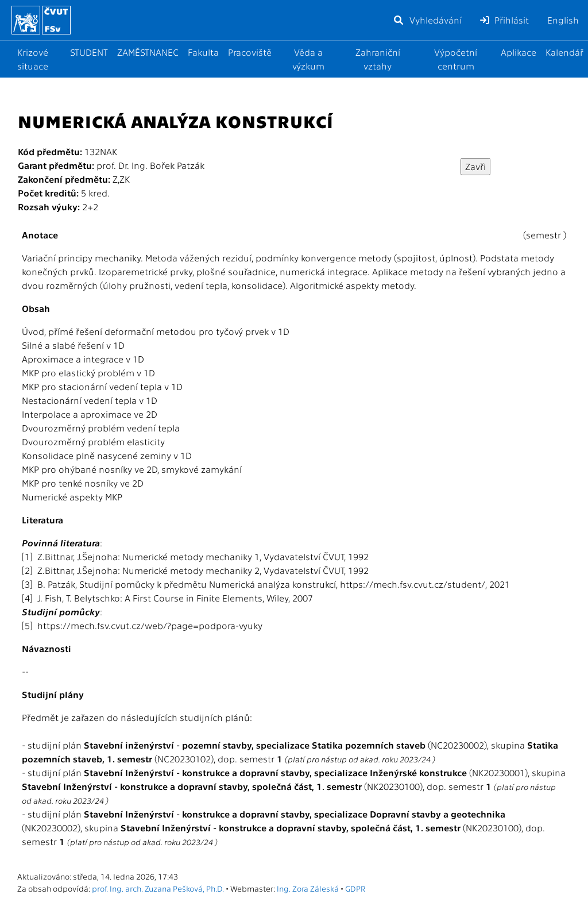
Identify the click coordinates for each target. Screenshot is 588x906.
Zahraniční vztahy (378, 59)
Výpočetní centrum (456, 59)
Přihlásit (504, 20)
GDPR (355, 888)
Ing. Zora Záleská (308, 888)
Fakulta (203, 52)
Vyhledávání (427, 20)
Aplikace (519, 52)
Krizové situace (33, 59)
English (563, 20)
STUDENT (89, 52)
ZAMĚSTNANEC (148, 52)
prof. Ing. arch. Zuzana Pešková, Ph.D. (158, 888)
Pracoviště (250, 52)
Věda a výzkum (308, 59)
